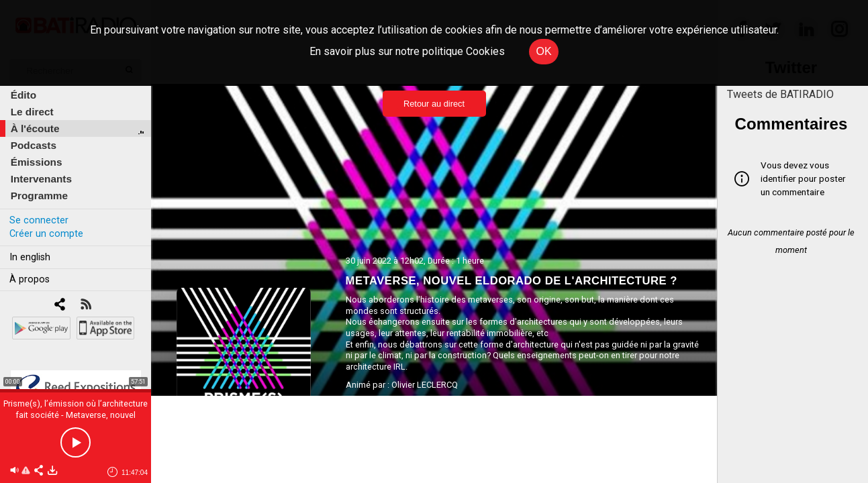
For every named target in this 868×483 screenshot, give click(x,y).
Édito (23, 95)
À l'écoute (35, 128)
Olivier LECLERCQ (425, 385)
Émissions (37, 162)
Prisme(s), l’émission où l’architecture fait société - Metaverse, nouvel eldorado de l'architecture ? (76, 415)
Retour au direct (434, 104)
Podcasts (34, 145)
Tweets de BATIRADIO (780, 94)
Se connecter (39, 220)
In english (30, 257)
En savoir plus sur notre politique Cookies (407, 51)
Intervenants (41, 179)
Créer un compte (46, 234)
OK (543, 51)
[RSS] (86, 306)
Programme (39, 196)
